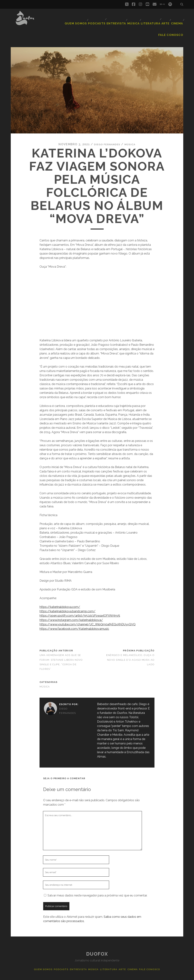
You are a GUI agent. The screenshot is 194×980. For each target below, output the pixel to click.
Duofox (97, 941)
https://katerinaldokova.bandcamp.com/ (67, 599)
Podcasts (72, 19)
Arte (139, 19)
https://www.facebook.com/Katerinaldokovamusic (74, 616)
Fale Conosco (173, 19)
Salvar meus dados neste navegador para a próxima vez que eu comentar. (97, 883)
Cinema (153, 19)
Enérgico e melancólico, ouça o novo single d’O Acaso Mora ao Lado (130, 647)
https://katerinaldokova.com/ (60, 594)
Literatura (125, 19)
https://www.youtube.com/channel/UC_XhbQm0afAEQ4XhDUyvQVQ (88, 612)
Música (108, 19)
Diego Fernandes (106, 131)
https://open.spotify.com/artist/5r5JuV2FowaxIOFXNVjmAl (80, 603)
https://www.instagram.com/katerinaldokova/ (71, 607)
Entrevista (90, 19)
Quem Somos (52, 19)
